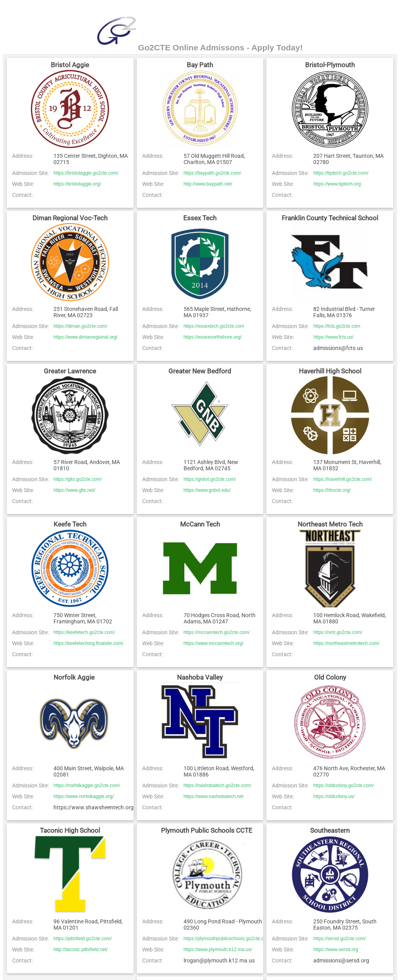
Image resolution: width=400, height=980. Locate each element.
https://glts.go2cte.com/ (78, 479)
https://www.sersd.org (336, 950)
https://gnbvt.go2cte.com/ (210, 479)
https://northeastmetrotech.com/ (346, 643)
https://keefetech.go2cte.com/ (84, 632)
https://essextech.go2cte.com (214, 326)
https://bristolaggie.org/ (77, 184)
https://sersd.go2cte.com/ (339, 939)
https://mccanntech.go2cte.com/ (217, 632)
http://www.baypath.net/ (208, 184)
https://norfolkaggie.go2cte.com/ (87, 785)
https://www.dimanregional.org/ (86, 337)
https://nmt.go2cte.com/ (338, 632)
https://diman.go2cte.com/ (80, 326)
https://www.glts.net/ (74, 490)
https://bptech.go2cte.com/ (341, 173)
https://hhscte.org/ (332, 490)
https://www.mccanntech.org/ (213, 643)
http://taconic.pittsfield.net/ (81, 950)
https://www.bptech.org (337, 184)
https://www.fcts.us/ (333, 337)
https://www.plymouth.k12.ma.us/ (218, 950)
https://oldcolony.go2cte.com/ (344, 785)
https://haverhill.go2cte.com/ (342, 479)
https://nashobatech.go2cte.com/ (217, 785)
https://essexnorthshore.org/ (213, 337)
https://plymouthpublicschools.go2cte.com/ (228, 939)
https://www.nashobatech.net (213, 796)
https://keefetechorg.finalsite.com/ (88, 643)
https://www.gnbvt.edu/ (207, 490)
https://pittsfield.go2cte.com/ (83, 939)
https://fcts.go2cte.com (337, 326)
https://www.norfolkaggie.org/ (84, 796)
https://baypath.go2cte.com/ (212, 173)
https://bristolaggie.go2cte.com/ (86, 173)
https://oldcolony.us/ (334, 796)
